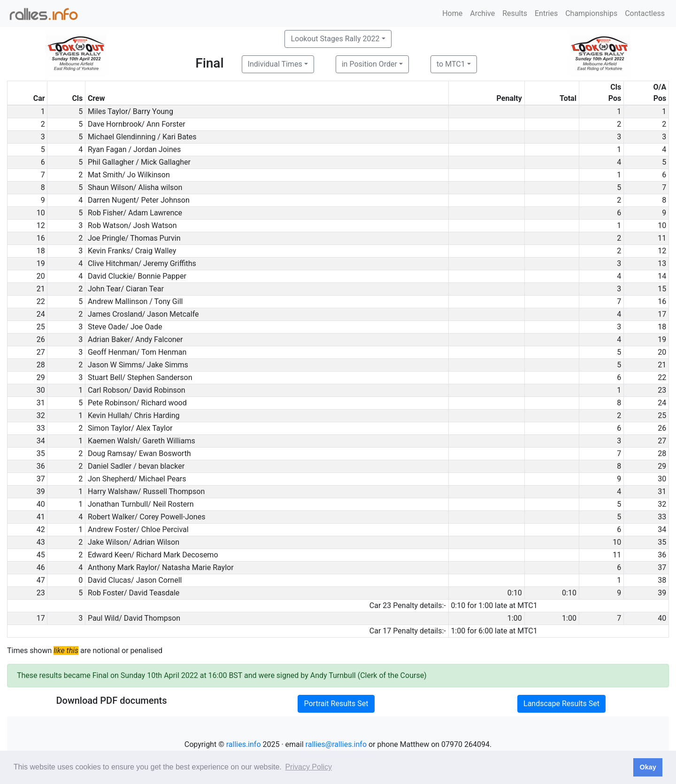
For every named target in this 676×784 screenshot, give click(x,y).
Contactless (645, 13)
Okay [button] (648, 767)
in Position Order (369, 64)
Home (452, 13)
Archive (482, 13)
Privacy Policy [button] (308, 767)
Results (515, 13)
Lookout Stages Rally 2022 (335, 39)
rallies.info (244, 744)
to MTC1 (451, 64)
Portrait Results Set (336, 704)
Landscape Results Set (561, 704)
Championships (591, 13)
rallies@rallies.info (336, 744)
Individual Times (275, 64)
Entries (546, 13)
